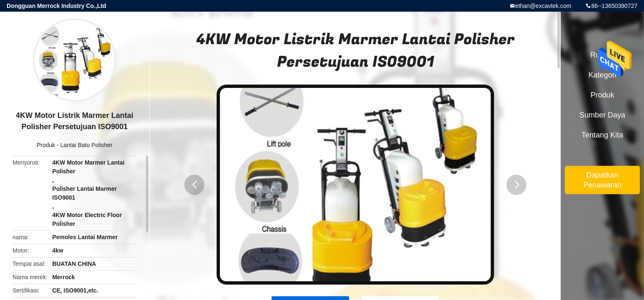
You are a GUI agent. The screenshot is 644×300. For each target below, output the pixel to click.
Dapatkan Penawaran (602, 180)
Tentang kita (602, 135)
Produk (46, 145)
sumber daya (602, 115)
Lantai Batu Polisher (86, 145)
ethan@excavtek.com (543, 6)
